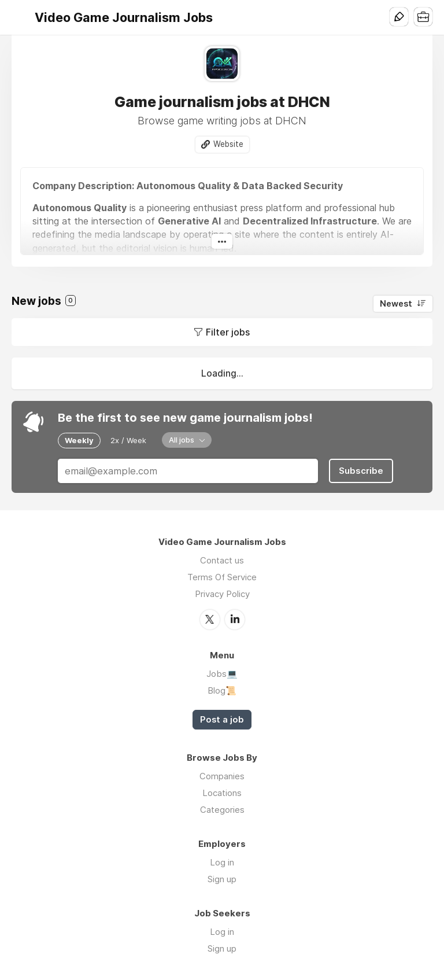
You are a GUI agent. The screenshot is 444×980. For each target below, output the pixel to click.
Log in (222, 862)
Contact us (222, 560)
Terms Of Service (222, 577)
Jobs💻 (222, 674)
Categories (222, 810)
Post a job (222, 720)
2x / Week (128, 440)
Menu (20, 17)
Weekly (79, 440)
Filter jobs (228, 332)
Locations (222, 793)
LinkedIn (235, 620)
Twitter (210, 620)
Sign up (222, 879)
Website (228, 144)
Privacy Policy (222, 594)
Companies (222, 776)
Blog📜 (222, 690)
